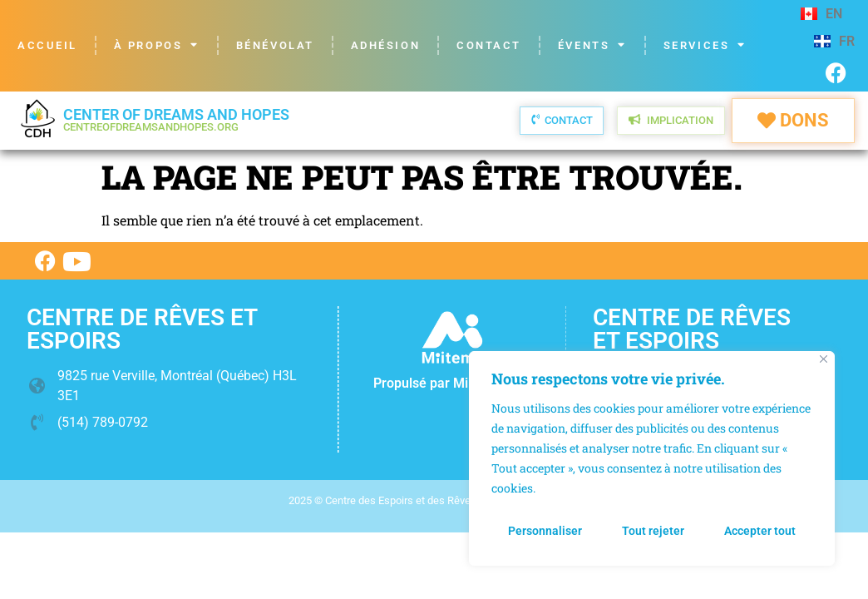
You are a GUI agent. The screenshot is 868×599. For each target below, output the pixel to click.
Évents (592, 45)
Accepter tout (760, 531)
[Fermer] (824, 361)
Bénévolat (275, 45)
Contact (489, 45)
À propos (157, 45)
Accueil (47, 45)
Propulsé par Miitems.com (452, 383)
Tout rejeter (653, 531)
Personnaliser (545, 531)
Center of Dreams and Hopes (176, 119)
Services (705, 45)
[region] (652, 459)
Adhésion (385, 45)
